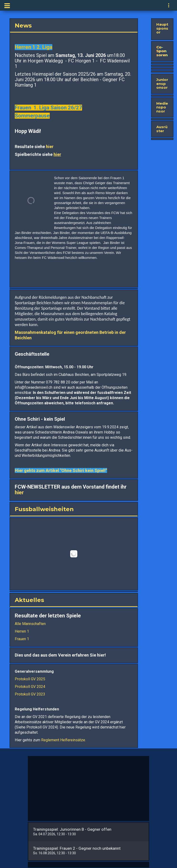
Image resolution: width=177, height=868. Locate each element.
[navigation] (169, 6)
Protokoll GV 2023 (30, 694)
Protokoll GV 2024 (30, 687)
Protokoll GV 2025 (30, 679)
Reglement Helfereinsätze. (63, 740)
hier (49, 147)
